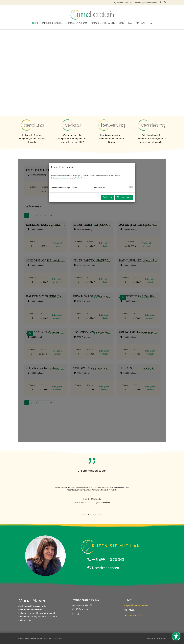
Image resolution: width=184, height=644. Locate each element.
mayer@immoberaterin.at (136, 605)
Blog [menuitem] (122, 20)
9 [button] (101, 515)
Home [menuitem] (35, 20)
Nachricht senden (106, 568)
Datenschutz (161, 638)
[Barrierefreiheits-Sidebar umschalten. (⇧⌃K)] (176, 636)
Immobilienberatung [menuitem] (103, 20)
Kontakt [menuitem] (141, 20)
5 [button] (91, 515)
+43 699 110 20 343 (124, 3)
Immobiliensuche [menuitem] (52, 20)
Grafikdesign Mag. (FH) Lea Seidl (51, 638)
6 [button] (93, 515)
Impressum (151, 638)
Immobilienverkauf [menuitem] (77, 20)
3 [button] (86, 515)
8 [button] (98, 515)
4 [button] (88, 515)
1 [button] (81, 515)
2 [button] (83, 515)
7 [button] (96, 515)
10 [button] (103, 515)
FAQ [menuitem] (130, 20)
